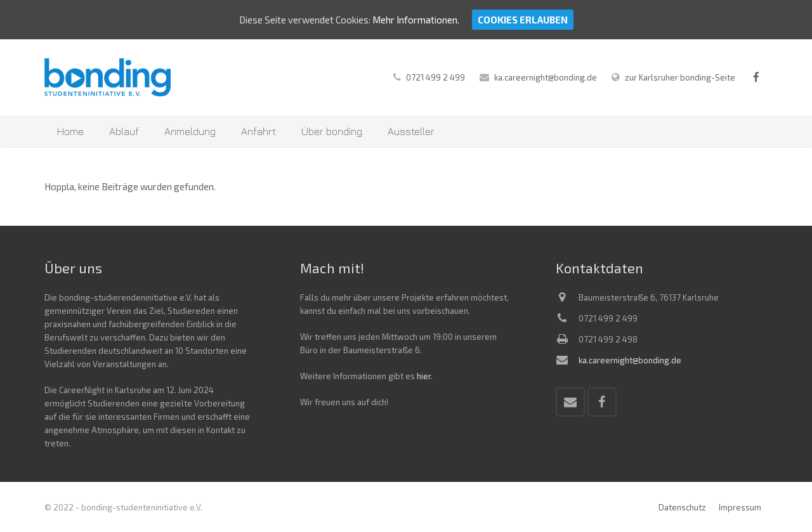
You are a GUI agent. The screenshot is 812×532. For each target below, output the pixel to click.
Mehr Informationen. (416, 20)
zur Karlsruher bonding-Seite (680, 77)
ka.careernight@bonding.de (546, 77)
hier (424, 376)
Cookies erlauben (523, 20)
